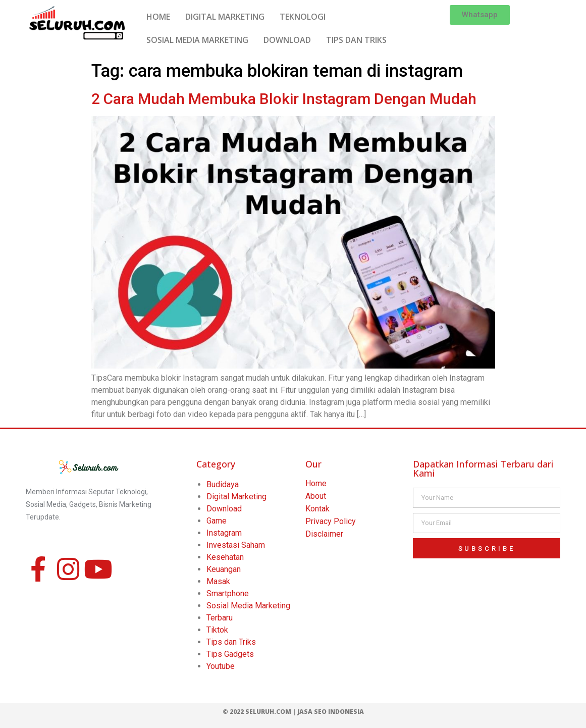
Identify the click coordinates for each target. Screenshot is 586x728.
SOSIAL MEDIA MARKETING (197, 40)
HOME (158, 17)
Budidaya (223, 484)
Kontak (317, 509)
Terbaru (220, 618)
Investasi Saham (236, 545)
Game (217, 521)
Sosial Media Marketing (248, 606)
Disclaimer (324, 534)
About (316, 496)
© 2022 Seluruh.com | (260, 712)
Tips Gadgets (230, 654)
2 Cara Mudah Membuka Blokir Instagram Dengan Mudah (284, 99)
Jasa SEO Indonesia (331, 712)
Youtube (221, 666)
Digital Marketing (236, 497)
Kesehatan (225, 557)
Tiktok (217, 630)
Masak (218, 581)
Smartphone (228, 593)
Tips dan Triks (231, 642)
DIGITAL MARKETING (225, 17)
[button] (480, 15)
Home (316, 483)
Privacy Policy (331, 521)
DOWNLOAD (287, 40)
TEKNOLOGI (303, 17)
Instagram (224, 533)
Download (224, 509)
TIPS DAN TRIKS (356, 40)
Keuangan (224, 569)
